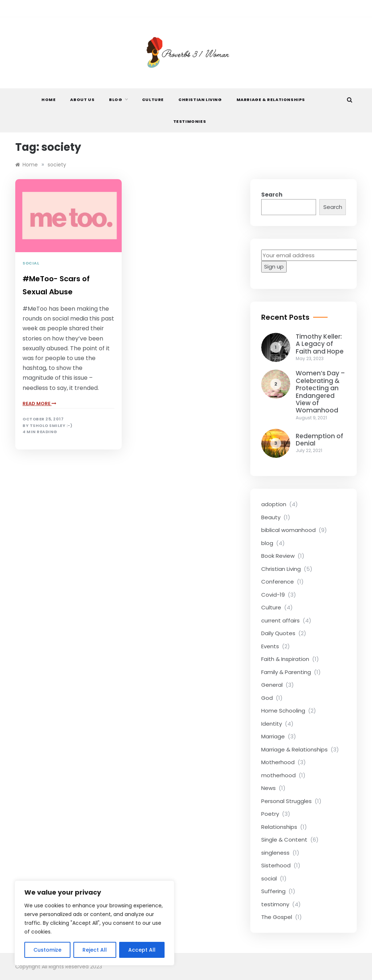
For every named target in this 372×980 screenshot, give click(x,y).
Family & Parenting (286, 672)
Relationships (279, 827)
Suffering (273, 891)
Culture (153, 100)
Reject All (95, 950)
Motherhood (278, 762)
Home (48, 100)
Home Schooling (283, 711)
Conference (278, 582)
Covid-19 (273, 595)
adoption (274, 504)
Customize (47, 950)
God (267, 698)
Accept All (142, 950)
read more (39, 404)
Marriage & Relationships (271, 100)
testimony (275, 904)
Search (272, 195)
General (272, 685)
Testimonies (190, 121)
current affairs (280, 620)
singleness (275, 853)
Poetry (270, 814)
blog (267, 543)
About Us (82, 100)
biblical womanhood (288, 530)
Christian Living (200, 100)
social (31, 263)
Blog (118, 100)
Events (270, 646)
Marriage (273, 736)
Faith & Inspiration (285, 659)
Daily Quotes (278, 633)
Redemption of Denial (320, 440)
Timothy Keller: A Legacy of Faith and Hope (320, 344)
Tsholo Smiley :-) (51, 426)
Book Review (278, 556)
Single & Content (284, 840)
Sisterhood (276, 865)
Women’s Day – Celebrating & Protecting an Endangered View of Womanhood (320, 392)
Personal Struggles (286, 801)
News (268, 788)
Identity (272, 724)
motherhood (278, 775)
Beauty (271, 517)
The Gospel (277, 917)
